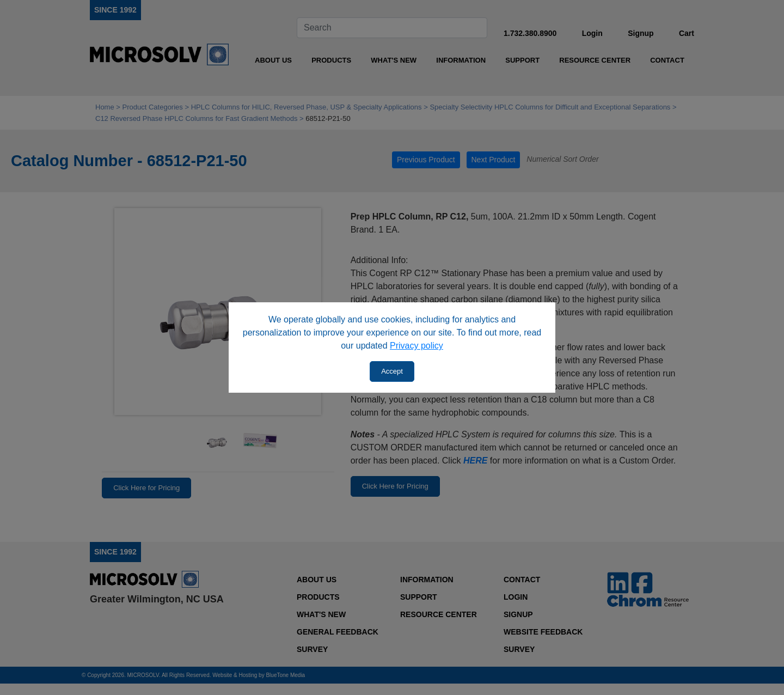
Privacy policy (416, 346)
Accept (392, 371)
